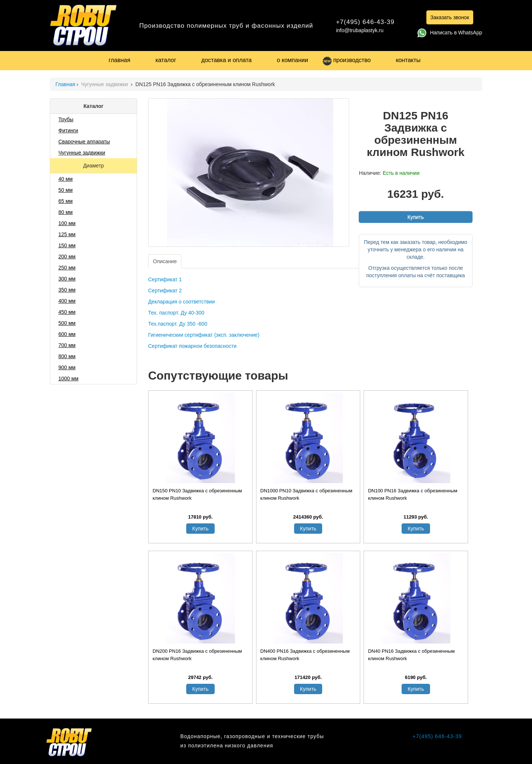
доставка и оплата (226, 60)
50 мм (66, 190)
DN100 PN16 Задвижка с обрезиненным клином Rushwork (413, 494)
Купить (416, 217)
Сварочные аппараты (84, 142)
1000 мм (68, 378)
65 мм (66, 201)
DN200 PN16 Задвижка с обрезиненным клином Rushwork (197, 655)
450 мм (67, 312)
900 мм (67, 367)
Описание (165, 261)
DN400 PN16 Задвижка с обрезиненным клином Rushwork (305, 655)
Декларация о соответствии (181, 302)
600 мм (67, 334)
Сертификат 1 (165, 279)
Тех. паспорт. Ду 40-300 (176, 313)
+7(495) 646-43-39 (365, 22)
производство (347, 60)
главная (120, 60)
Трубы (66, 119)
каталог (166, 60)
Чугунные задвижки (105, 84)
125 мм (67, 234)
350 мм (67, 290)
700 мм (67, 345)
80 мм (66, 212)
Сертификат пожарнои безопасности (192, 346)
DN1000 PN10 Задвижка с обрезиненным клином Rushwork (306, 494)
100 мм (67, 223)
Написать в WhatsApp (450, 33)
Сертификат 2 (165, 291)
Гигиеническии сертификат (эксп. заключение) (204, 335)
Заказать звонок (450, 17)
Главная (65, 84)
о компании (292, 60)
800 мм (67, 356)
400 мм (67, 301)
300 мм (67, 279)
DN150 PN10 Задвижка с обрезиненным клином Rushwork (197, 494)
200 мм (67, 257)
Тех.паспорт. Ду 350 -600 (178, 324)
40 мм (66, 179)
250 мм (67, 268)
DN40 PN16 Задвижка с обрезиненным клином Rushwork (411, 655)
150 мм (67, 245)
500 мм (67, 323)
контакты (408, 60)
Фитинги (68, 130)
